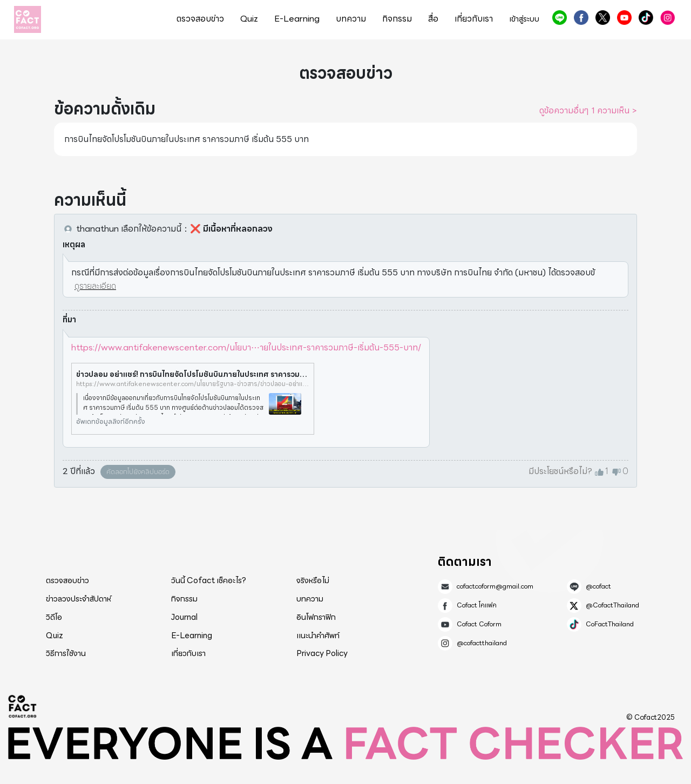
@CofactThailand (603, 18)
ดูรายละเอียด (95, 286)
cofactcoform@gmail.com (495, 586)
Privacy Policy (322, 653)
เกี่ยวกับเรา (474, 19)
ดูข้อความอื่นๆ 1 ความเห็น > (588, 111)
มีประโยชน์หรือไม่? (560, 471)
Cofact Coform (624, 18)
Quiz (249, 19)
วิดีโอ (54, 617)
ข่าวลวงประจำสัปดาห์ (79, 599)
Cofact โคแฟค (581, 18)
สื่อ (433, 19)
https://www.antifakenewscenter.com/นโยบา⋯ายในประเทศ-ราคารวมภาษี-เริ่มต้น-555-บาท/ (246, 347)
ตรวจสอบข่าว (200, 19)
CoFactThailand (646, 18)
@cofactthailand (668, 18)
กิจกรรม (397, 19)
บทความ (351, 19)
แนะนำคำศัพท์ (318, 636)
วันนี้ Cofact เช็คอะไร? (209, 580)
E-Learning (297, 19)
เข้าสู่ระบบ (524, 19)
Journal (184, 617)
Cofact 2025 (23, 706)
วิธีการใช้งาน (66, 653)
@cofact (560, 18)
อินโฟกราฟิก (316, 617)
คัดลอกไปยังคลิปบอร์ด (138, 472)
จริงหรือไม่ (313, 580)
